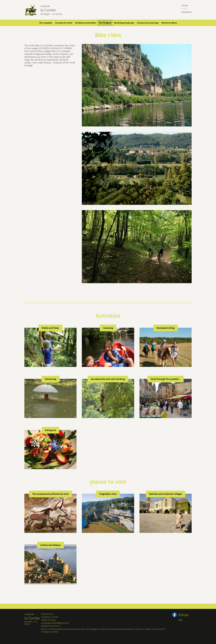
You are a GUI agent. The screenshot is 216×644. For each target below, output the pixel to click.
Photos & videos (169, 23)
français (185, 5)
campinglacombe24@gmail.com (55, 623)
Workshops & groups (124, 23)
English (184, 9)
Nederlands (187, 12)
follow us (183, 615)
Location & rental (64, 23)
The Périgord (105, 23)
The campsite (46, 23)
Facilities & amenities (85, 23)
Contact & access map (148, 23)
